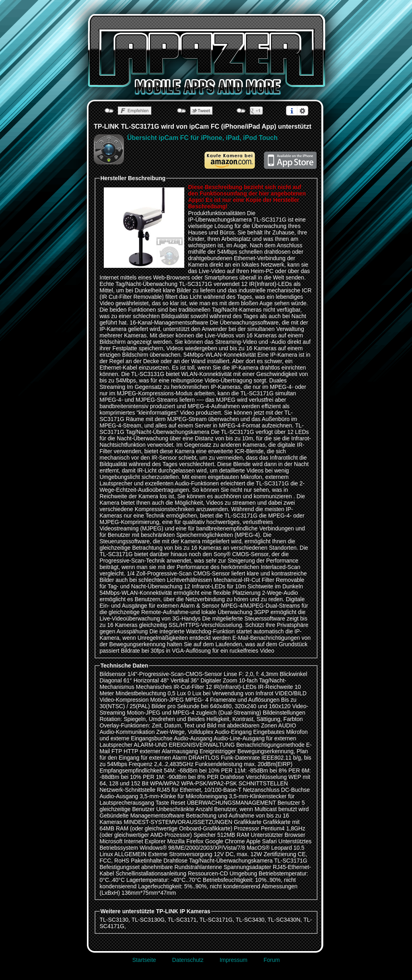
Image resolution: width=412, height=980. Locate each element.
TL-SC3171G (216, 920)
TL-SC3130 (114, 920)
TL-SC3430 (250, 920)
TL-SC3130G (148, 920)
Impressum (234, 960)
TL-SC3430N (284, 920)
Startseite (144, 960)
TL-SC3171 (182, 920)
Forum (272, 960)
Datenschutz (188, 960)
